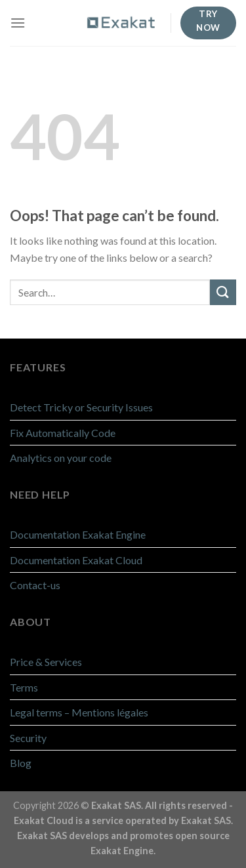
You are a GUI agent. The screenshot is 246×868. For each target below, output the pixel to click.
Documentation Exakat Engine (78, 534)
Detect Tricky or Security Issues (81, 407)
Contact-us (35, 585)
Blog (21, 763)
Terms (24, 687)
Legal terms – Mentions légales (79, 712)
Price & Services (46, 662)
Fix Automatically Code (63, 433)
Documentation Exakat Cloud (76, 560)
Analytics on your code (61, 458)
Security (28, 738)
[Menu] (18, 23)
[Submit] (223, 292)
